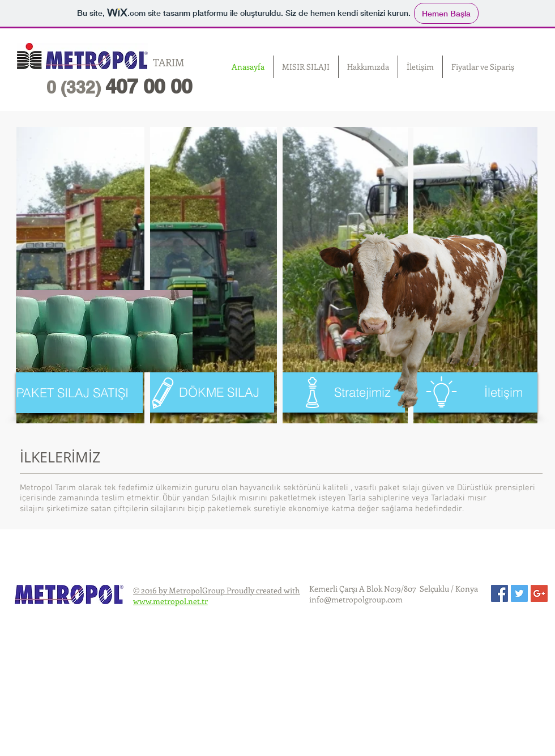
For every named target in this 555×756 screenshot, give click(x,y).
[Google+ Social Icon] (539, 593)
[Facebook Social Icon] (499, 593)
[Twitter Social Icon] (519, 593)
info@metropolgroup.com (356, 599)
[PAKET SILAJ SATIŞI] (79, 393)
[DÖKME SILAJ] (211, 392)
